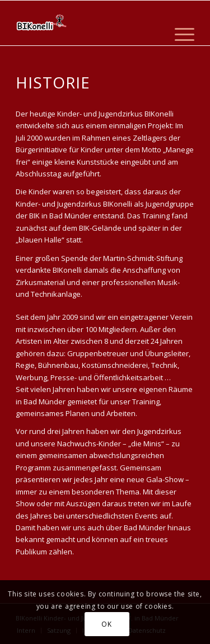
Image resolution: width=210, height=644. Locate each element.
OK (106, 624)
